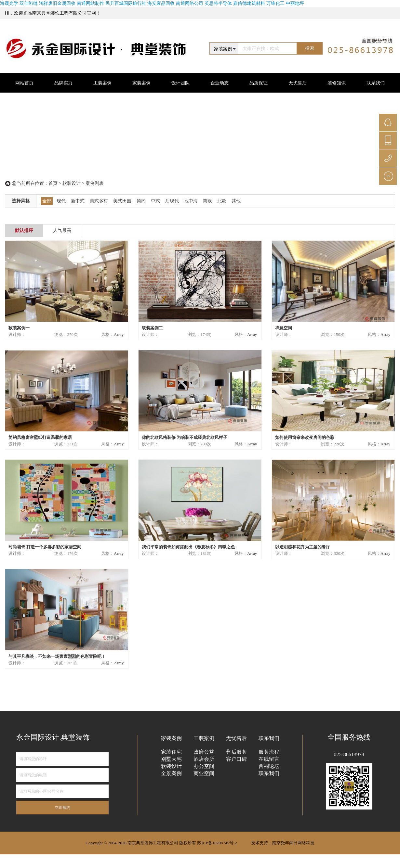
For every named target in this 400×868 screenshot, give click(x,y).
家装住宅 (171, 752)
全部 (47, 201)
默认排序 (24, 230)
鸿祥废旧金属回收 (57, 3)
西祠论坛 (269, 766)
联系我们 (269, 773)
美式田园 (122, 201)
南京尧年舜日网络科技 (293, 843)
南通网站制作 (90, 3)
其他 (236, 201)
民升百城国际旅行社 (126, 3)
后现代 (172, 201)
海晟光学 (9, 3)
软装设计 (72, 183)
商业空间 (204, 773)
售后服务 (236, 752)
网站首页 (24, 83)
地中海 (191, 201)
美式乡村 (99, 201)
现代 (61, 201)
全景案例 (171, 773)
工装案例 (102, 83)
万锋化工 (275, 3)
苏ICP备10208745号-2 (217, 843)
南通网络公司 (190, 3)
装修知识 (337, 83)
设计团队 (180, 83)
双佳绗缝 (29, 3)
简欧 (207, 201)
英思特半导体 (218, 3)
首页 (53, 183)
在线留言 (269, 759)
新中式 (78, 201)
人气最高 (62, 230)
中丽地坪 (295, 3)
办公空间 (204, 766)
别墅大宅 (171, 759)
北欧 (222, 201)
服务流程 (269, 752)
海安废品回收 (161, 3)
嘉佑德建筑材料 (249, 3)
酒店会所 (204, 759)
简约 (141, 201)
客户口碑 (236, 759)
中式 (155, 201)
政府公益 (204, 752)
